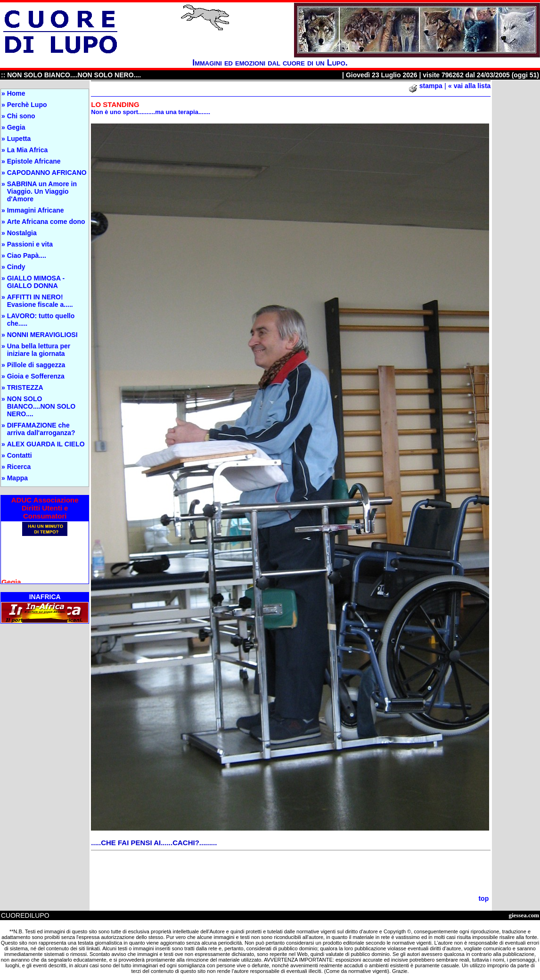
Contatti (20, 455)
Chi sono (21, 116)
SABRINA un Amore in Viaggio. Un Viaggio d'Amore (42, 191)
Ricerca (19, 467)
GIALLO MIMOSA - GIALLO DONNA (36, 282)
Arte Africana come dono (46, 222)
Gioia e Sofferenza (36, 376)
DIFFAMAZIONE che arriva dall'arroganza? (41, 429)
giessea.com (524, 915)
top (483, 898)
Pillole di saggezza (36, 365)
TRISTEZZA (25, 387)
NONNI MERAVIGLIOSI (42, 335)
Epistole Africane (34, 161)
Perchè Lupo (27, 105)
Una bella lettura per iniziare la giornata (39, 350)
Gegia (16, 127)
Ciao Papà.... (27, 255)
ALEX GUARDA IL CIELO (46, 444)
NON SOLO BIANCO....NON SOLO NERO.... (41, 406)
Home (16, 93)
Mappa (17, 478)
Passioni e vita (30, 244)
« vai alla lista (469, 86)
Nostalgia (22, 233)
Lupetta (19, 139)
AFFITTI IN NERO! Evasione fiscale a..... (40, 301)
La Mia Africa (28, 150)
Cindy (16, 267)
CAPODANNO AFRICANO (47, 173)
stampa (431, 86)
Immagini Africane (36, 210)
